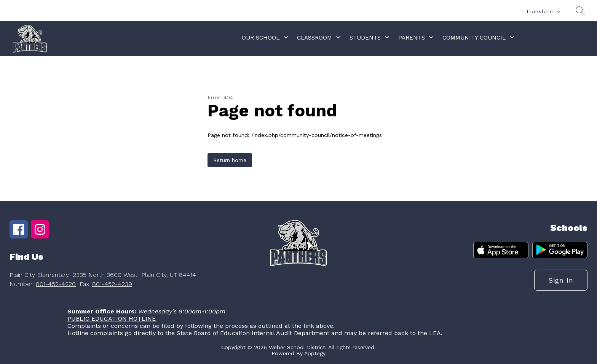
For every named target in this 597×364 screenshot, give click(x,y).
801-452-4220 (56, 284)
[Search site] (580, 11)
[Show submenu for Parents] (412, 38)
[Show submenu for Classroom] (314, 38)
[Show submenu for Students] (365, 38)
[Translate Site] (543, 12)
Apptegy (315, 353)
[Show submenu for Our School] (261, 38)
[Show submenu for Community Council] (474, 38)
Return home (230, 160)
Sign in (561, 280)
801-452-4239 (112, 284)
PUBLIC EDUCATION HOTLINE (112, 319)
